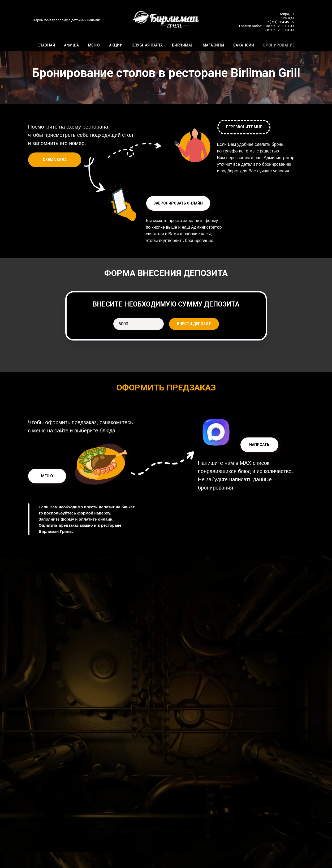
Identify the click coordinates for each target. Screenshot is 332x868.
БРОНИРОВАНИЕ (279, 45)
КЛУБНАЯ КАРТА (147, 45)
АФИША (72, 45)
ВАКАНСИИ (244, 45)
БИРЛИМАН (183, 45)
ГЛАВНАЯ (46, 45)
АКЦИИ (116, 45)
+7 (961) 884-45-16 (279, 22)
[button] (178, 203)
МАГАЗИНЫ (214, 45)
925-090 (287, 18)
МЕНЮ (94, 45)
